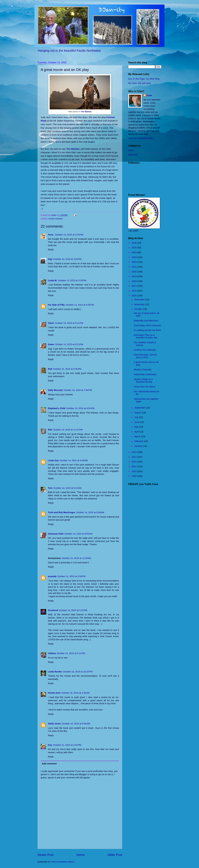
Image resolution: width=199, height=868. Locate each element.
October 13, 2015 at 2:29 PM (69, 235)
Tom (50, 488)
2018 (135, 281)
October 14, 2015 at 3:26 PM (71, 576)
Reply (51, 250)
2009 (135, 476)
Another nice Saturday (145, 350)
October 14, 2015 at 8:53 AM (78, 534)
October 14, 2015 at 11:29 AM (76, 558)
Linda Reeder (55, 672)
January (139, 446)
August (138, 413)
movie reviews (56, 219)
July (137, 417)
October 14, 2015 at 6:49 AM (90, 512)
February (139, 441)
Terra (51, 235)
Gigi (50, 259)
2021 (135, 267)
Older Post (115, 855)
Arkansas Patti (56, 534)
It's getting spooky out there (147, 330)
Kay (50, 745)
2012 (135, 462)
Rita (50, 430)
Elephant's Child (57, 408)
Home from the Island (144, 387)
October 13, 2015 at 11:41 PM (68, 430)
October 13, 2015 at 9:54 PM (80, 408)
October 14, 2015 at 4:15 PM (73, 610)
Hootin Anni (54, 693)
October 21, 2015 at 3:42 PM (67, 745)
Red (50, 369)
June (137, 422)
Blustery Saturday (143, 370)
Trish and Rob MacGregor (62, 512)
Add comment (49, 764)
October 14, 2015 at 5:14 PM (71, 653)
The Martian (86, 112)
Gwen (51, 323)
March (138, 436)
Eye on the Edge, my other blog (144, 79)
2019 (135, 276)
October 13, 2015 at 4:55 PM (80, 305)
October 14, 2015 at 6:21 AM (67, 488)
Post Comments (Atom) (63, 862)
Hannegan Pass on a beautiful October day (146, 336)
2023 (135, 257)
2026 (135, 243)
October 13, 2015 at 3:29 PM (67, 259)
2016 (135, 291)
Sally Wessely (55, 390)
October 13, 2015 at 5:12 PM (69, 323)
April (137, 432)
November (140, 304)
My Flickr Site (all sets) (139, 83)
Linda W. (53, 280)
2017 (135, 286)
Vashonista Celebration (145, 374)
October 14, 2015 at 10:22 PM (78, 672)
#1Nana (52, 653)
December (140, 300)
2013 (135, 457)
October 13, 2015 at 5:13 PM (69, 344)
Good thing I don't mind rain (147, 325)
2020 (135, 272)
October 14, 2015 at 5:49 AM (73, 460)
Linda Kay (53, 460)
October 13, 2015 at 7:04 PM (78, 390)
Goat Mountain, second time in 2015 (145, 356)
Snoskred (53, 610)
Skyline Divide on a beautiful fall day (143, 381)
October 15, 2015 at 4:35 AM (75, 693)
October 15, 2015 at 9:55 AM (76, 724)
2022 (135, 262)
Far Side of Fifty (56, 305)
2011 (135, 466)
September (140, 408)
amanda (52, 576)
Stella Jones (54, 724)
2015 (135, 296)
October (139, 309)
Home (81, 855)
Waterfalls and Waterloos (146, 321)
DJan (149, 95)
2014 (135, 452)
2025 (135, 248)
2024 (135, 252)
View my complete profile (141, 138)
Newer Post (46, 855)
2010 (135, 471)
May (137, 427)
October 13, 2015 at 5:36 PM (67, 369)
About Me (133, 155)
